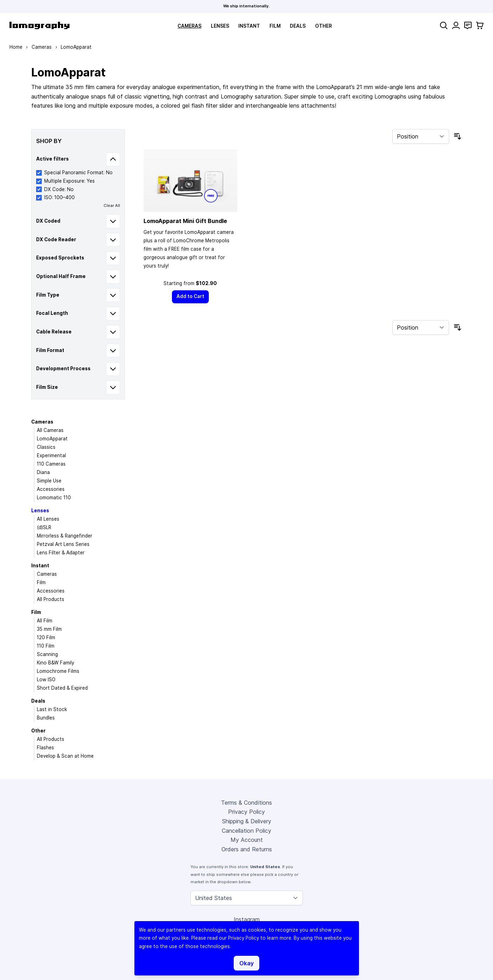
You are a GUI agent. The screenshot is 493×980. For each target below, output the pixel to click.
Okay (246, 963)
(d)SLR (44, 527)
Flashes (45, 748)
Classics (46, 447)
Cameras (189, 26)
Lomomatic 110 (54, 498)
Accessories (51, 489)
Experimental (51, 455)
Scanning (47, 654)
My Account (247, 840)
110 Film (46, 646)
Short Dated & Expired (62, 688)
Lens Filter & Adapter (61, 553)
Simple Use (49, 481)
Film (275, 26)
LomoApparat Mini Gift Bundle (185, 221)
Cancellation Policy (246, 831)
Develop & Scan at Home (65, 756)
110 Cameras (51, 464)
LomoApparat (52, 439)
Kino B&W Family (55, 663)
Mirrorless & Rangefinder (65, 536)
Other (324, 26)
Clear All (112, 205)
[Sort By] (421, 136)
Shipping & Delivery (247, 821)
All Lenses (48, 519)
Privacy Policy (246, 812)
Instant (249, 26)
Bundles (46, 718)
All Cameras (50, 430)
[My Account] (456, 25)
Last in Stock (52, 709)
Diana (43, 472)
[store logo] (39, 25)
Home (16, 47)
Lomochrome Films (58, 671)
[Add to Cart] (191, 297)
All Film (45, 621)
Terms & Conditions (246, 803)
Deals (298, 26)
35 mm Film (49, 629)
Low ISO (46, 680)
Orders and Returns (247, 849)
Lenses (220, 26)
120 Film (46, 637)
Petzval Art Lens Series (63, 544)
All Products (51, 599)
